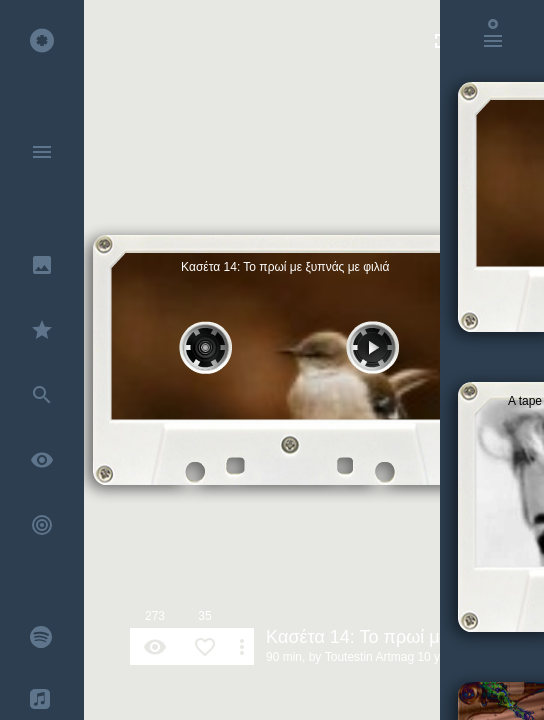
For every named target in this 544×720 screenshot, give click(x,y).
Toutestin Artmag (369, 657)
